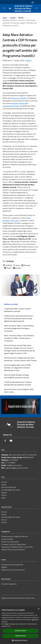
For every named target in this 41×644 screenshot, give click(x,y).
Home (5, 18)
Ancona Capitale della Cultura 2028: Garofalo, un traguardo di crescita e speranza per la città (17, 368)
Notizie (13, 18)
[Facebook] (5, 441)
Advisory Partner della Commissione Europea (15, 105)
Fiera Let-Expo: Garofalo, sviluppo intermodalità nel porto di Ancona (17, 376)
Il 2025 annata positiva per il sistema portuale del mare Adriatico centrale (18, 383)
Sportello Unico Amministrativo (13, 570)
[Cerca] (36, 8)
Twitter (17, 265)
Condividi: (8, 261)
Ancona (4, 482)
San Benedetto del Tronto (11, 490)
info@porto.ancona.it (14, 465)
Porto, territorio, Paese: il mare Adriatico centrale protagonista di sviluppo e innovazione (19, 328)
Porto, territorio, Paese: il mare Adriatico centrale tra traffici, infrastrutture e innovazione (19, 338)
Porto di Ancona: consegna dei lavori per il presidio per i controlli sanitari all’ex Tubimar (20, 359)
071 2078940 (10, 463)
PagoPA (4, 567)
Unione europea (7, 539)
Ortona (4, 495)
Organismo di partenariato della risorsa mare (18, 598)
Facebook (7, 265)
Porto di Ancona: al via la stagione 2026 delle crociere (19, 391)
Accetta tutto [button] (20, 631)
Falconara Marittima (9, 487)
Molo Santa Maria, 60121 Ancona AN (23, 455)
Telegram (8, 268)
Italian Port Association (10, 542)
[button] (21, 640)
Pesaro (4, 485)
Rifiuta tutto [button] (20, 636)
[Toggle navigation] (4, 8)
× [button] (39, 609)
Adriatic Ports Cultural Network (13, 550)
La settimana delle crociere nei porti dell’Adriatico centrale (17, 310)
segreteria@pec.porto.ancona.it (17, 468)
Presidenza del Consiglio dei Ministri (15, 536)
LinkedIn (17, 268)
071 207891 (13, 460)
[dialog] (20, 625)
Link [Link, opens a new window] (9, 626)
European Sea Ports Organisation (14, 544)
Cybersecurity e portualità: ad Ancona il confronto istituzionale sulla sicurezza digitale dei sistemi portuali (19, 318)
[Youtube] (11, 441)
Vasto (3, 498)
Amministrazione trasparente (12, 565)
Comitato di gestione (9, 584)
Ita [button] (33, 2)
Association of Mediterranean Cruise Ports (17, 547)
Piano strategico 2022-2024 (17, 219)
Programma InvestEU (19, 98)
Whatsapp (26, 265)
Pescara (4, 492)
